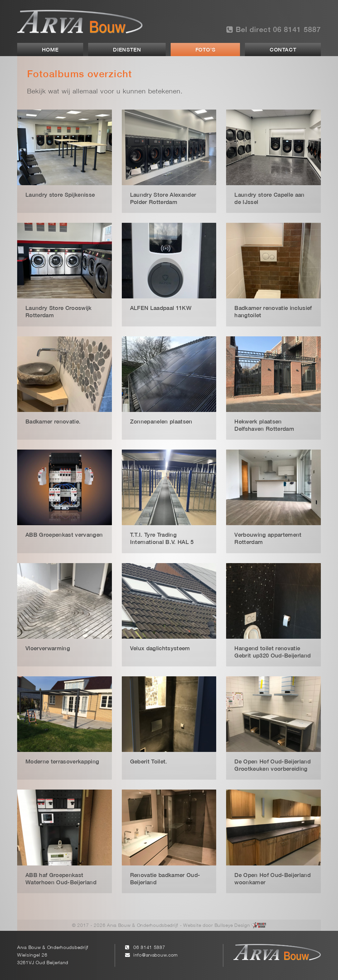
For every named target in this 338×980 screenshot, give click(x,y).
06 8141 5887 (149, 948)
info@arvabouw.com (156, 955)
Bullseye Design (232, 926)
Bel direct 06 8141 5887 (274, 30)
